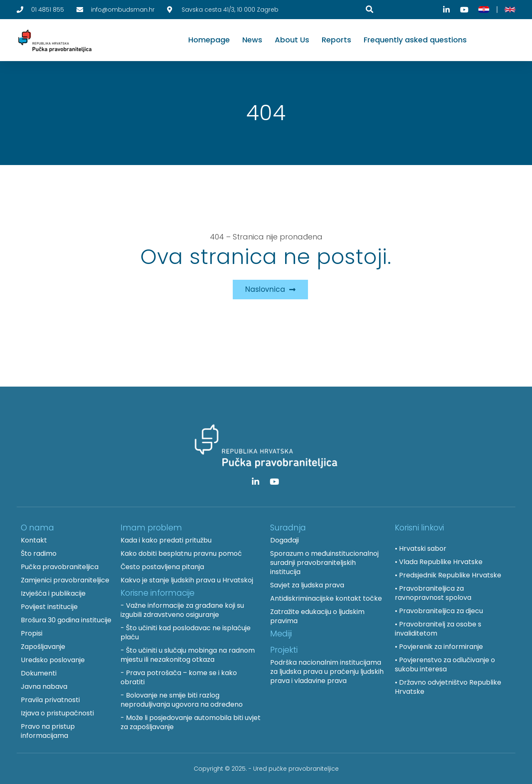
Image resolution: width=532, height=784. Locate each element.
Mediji (281, 634)
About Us (292, 40)
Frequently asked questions (415, 40)
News (252, 40)
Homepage (209, 40)
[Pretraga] (369, 9)
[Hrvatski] (484, 10)
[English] (510, 10)
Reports (336, 40)
